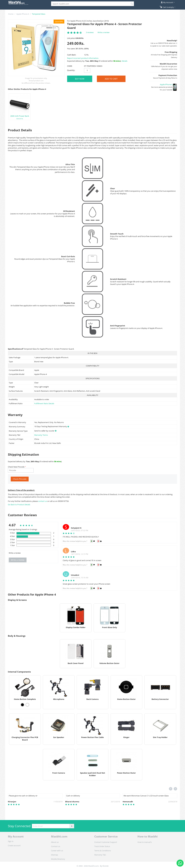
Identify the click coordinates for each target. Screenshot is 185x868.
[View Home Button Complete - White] (27, 705)
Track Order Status (102, 846)
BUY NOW (80, 79)
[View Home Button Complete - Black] (22, 705)
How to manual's (145, 842)
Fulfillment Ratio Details (44, 403)
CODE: (70, 66)
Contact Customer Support (106, 842)
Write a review (103, 32)
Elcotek (106, 866)
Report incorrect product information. (83, 58)
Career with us (57, 851)
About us (55, 842)
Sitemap (54, 855)
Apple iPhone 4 (23, 14)
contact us (43, 501)
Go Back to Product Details (19, 505)
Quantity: (71, 70)
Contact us (56, 846)
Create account (14, 845)
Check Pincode (20, 479)
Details (125, 61)
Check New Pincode (16, 467)
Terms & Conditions (103, 851)
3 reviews (90, 32)
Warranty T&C (100, 855)
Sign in (11, 841)
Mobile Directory (58, 859)
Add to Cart (111, 79)
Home (11, 14)
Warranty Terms (41, 435)
